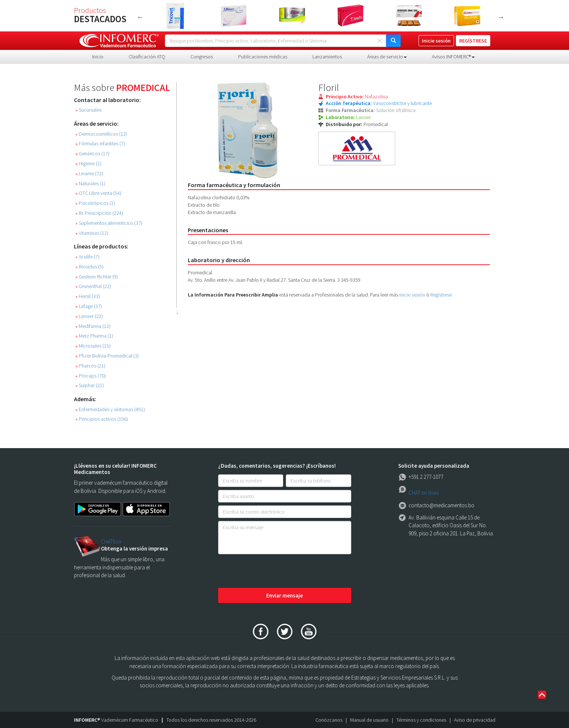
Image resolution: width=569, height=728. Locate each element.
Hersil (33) (88, 296)
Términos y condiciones (421, 720)
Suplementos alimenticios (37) (109, 223)
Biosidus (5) (89, 267)
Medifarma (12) (93, 326)
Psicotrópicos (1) (95, 203)
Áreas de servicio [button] (387, 57)
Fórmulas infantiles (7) (100, 144)
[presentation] (274, 572)
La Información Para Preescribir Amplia (233, 295)
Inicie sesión (412, 295)
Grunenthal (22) (93, 286)
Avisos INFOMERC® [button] (453, 57)
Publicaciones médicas (263, 57)
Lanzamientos (327, 57)
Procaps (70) (91, 376)
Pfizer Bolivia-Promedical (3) (107, 356)
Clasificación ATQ (147, 57)
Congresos (202, 57)
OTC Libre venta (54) (98, 193)
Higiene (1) (88, 164)
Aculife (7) (87, 257)
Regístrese (441, 295)
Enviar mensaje (284, 595)
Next (501, 17)
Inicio (98, 57)
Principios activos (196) (102, 419)
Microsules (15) (93, 346)
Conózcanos (329, 720)
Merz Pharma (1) (94, 336)
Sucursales (88, 110)
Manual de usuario (369, 720)
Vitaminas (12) (92, 233)
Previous (140, 17)
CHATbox (111, 541)
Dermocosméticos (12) (101, 134)
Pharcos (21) (90, 366)
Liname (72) (89, 174)
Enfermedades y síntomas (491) (110, 409)
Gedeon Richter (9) (97, 277)
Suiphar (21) (90, 385)
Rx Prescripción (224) (99, 213)
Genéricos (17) (92, 154)
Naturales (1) (90, 184)
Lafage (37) (89, 306)
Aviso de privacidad (475, 720)
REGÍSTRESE (473, 41)
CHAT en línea (424, 493)
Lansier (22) (89, 316)
